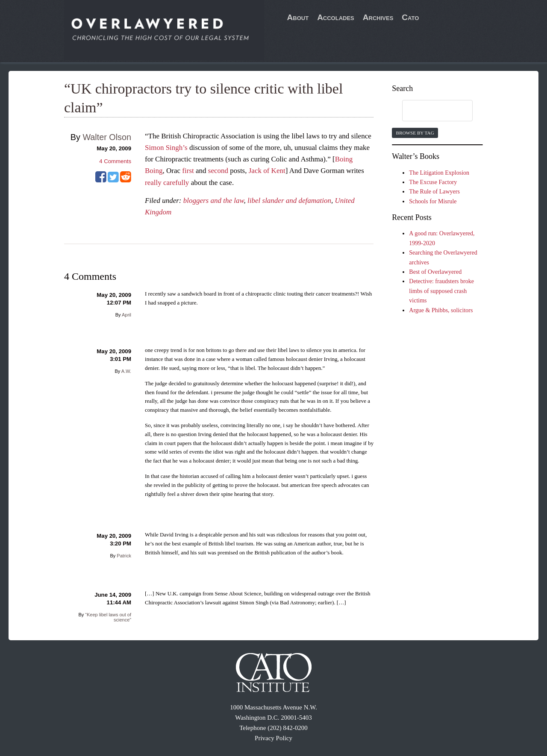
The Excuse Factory (433, 182)
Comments (115, 161)
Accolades (336, 17)
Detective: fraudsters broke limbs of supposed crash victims (441, 291)
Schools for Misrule (433, 201)
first (188, 171)
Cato (410, 17)
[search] (429, 111)
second (218, 171)
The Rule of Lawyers (434, 192)
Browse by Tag (415, 133)
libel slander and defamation (289, 201)
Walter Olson (107, 137)
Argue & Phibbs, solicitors (441, 310)
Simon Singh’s (166, 148)
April (126, 315)
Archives (378, 17)
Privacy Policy (273, 738)
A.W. (126, 371)
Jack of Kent (267, 171)
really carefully (167, 183)
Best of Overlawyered (435, 272)
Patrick (124, 556)
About (298, 17)
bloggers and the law (214, 201)
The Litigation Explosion (439, 173)
